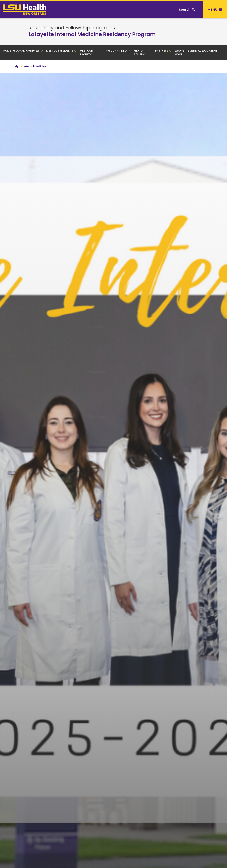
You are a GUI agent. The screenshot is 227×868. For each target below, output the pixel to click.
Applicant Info (118, 51)
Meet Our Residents (61, 51)
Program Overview (28, 51)
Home (7, 51)
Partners (163, 51)
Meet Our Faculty (86, 53)
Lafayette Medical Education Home (196, 53)
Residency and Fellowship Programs (72, 28)
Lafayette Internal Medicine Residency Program (92, 34)
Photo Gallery (139, 53)
